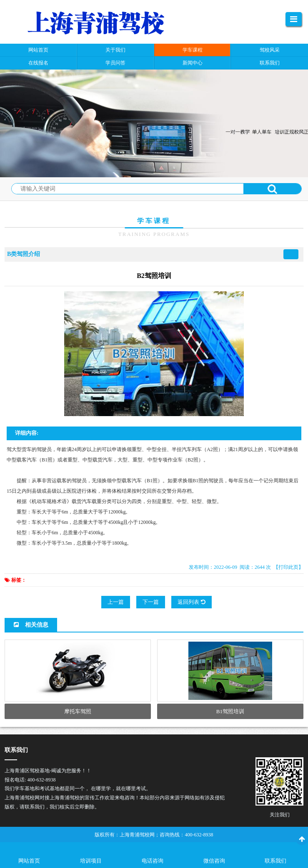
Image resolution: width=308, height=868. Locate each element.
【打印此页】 (288, 567)
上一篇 (116, 602)
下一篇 (151, 602)
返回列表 (191, 602)
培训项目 (91, 861)
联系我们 (275, 861)
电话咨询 (153, 861)
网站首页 (29, 861)
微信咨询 (214, 861)
